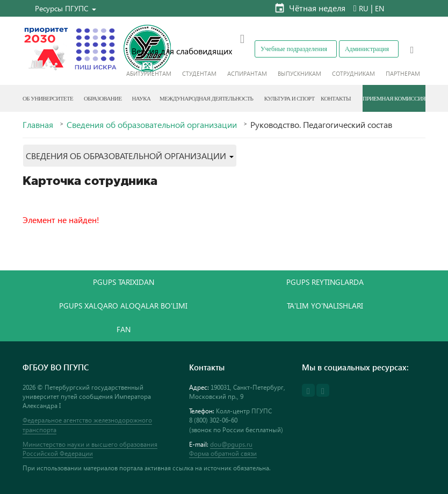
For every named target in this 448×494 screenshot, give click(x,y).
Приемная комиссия (394, 98)
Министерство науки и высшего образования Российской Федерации (90, 449)
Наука (141, 98)
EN (380, 8)
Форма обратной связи (223, 453)
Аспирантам (247, 73)
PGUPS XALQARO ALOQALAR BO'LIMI (123, 306)
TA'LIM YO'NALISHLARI (325, 306)
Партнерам (403, 73)
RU (364, 8)
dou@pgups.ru (231, 444)
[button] (66, 8)
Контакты (336, 98)
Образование (103, 98)
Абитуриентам (149, 73)
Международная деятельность (206, 98)
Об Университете (48, 98)
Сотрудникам (353, 73)
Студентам (199, 73)
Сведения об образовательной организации (152, 125)
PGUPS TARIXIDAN (124, 282)
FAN (124, 329)
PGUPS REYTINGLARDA (325, 282)
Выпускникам (299, 73)
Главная (38, 125)
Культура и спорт (290, 98)
